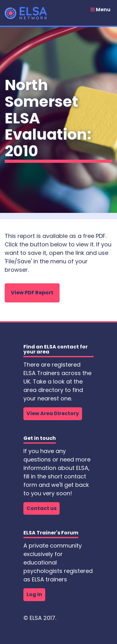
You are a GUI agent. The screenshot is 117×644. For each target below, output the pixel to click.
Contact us (41, 508)
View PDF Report (32, 293)
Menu (100, 10)
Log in (34, 594)
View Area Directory (53, 413)
